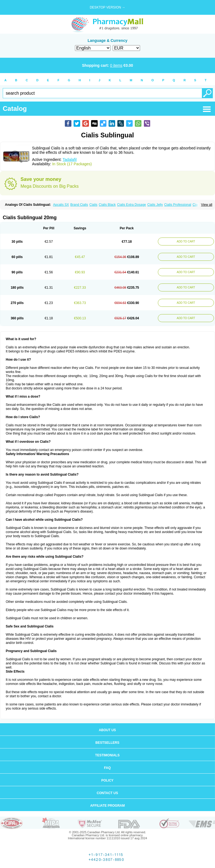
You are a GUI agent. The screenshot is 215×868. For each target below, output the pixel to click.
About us (107, 730)
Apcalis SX (61, 205)
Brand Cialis (79, 205)
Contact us (107, 793)
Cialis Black (107, 205)
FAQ (107, 768)
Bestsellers (107, 743)
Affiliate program (107, 806)
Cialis (93, 205)
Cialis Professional (178, 205)
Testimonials (107, 755)
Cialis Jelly (155, 205)
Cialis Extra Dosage (131, 205)
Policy (107, 780)
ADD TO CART (186, 241)
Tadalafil (70, 160)
